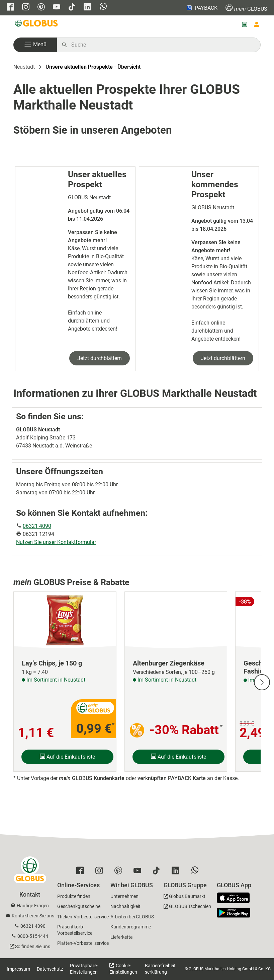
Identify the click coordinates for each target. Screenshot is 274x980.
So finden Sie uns (33, 947)
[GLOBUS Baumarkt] (185, 897)
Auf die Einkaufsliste (67, 757)
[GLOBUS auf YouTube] (57, 8)
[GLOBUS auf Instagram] (26, 8)
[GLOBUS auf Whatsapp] (103, 7)
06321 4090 (37, 526)
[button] (35, 45)
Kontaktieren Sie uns (33, 916)
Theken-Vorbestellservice (83, 917)
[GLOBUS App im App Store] (236, 898)
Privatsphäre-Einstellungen (84, 969)
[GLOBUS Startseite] (37, 24)
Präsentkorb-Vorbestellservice (75, 930)
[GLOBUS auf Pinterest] (41, 8)
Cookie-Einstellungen (123, 969)
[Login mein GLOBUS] (257, 24)
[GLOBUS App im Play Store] (234, 913)
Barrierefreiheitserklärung (160, 969)
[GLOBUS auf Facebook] (10, 8)
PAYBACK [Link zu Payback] (202, 8)
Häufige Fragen (33, 906)
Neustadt (24, 67)
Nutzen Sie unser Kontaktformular (56, 542)
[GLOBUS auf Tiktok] (72, 8)
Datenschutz (50, 969)
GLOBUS (246, 8)
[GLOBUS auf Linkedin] (87, 8)
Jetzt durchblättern (100, 358)
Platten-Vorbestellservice (83, 943)
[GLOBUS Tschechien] (187, 907)
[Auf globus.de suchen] (162, 45)
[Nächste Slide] (262, 682)
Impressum (18, 969)
